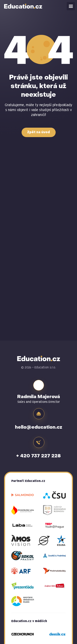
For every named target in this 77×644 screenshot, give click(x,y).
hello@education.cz (39, 427)
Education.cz (23, 6)
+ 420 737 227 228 (38, 456)
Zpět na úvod (38, 132)
